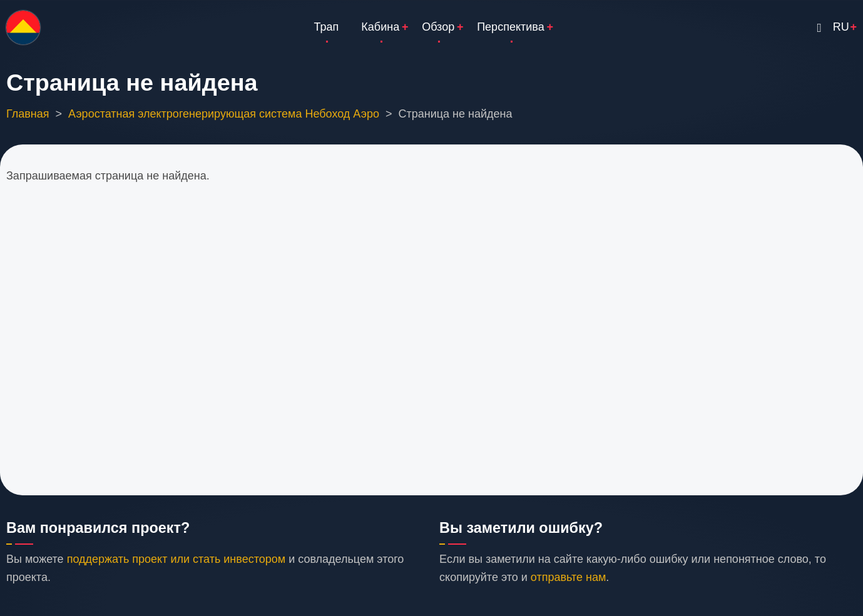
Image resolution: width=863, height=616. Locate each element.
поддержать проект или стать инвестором (176, 559)
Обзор (438, 27)
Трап (327, 27)
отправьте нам (569, 577)
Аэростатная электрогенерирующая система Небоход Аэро (224, 114)
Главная (28, 114)
